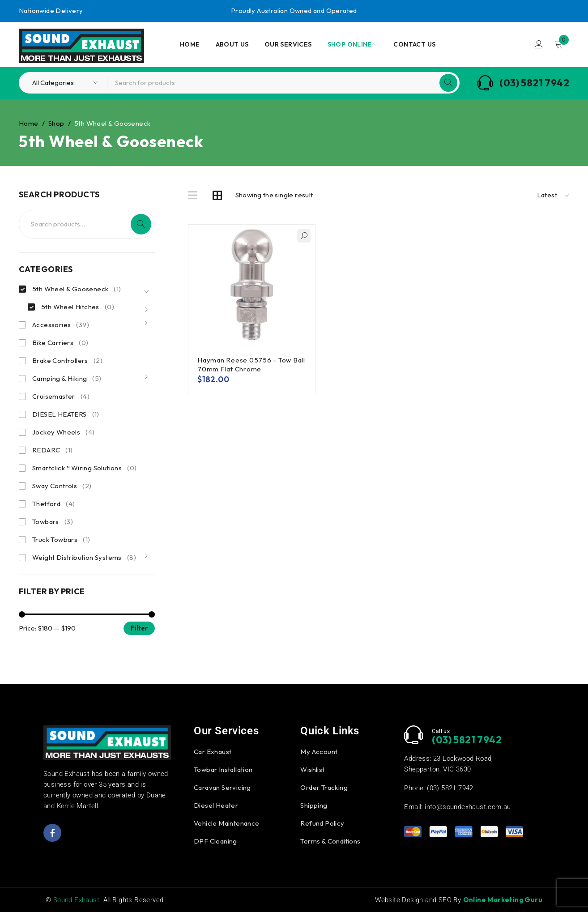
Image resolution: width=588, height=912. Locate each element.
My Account (319, 752)
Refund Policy (322, 823)
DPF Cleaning (215, 841)
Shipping (314, 805)
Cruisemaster (61, 396)
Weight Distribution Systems (84, 558)
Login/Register (539, 44)
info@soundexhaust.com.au (468, 807)
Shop (56, 123)
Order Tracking (324, 787)
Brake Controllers (67, 361)
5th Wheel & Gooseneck (77, 289)
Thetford (53, 504)
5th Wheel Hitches (78, 307)
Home (29, 123)
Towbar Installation (223, 769)
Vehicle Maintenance (227, 823)
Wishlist (312, 769)
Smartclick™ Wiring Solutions (84, 468)
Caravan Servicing (222, 787)
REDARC (53, 450)
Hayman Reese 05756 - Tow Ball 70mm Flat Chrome (251, 364)
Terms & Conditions (330, 841)
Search (141, 224)
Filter (139, 628)
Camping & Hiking (67, 379)
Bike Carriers (60, 343)
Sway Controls (62, 486)
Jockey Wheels (63, 432)
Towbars (53, 522)
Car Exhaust (213, 752)
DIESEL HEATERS (66, 414)
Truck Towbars (61, 540)
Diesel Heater (216, 805)
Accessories (61, 325)
